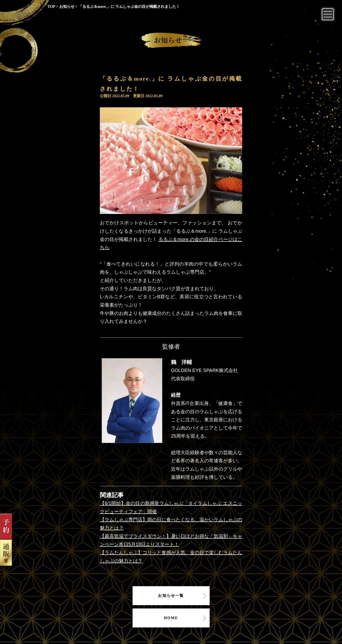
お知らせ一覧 (171, 596)
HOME (171, 618)
